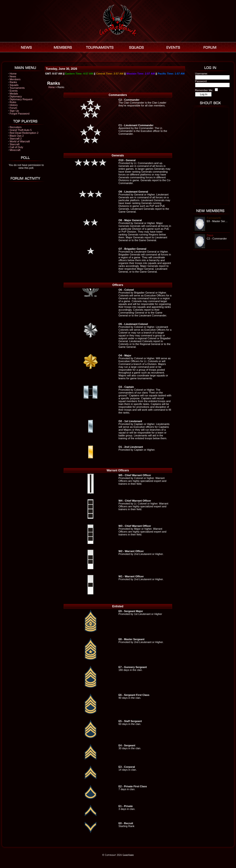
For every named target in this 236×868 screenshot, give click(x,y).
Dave (210, 235)
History (14, 105)
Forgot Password (19, 114)
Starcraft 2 (16, 139)
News (13, 76)
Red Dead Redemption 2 (24, 133)
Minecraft (15, 150)
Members (15, 79)
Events (14, 91)
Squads (14, 85)
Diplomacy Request (21, 99)
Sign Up (14, 111)
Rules (13, 102)
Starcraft (15, 144)
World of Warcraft (20, 141)
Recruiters (15, 127)
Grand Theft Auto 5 (21, 130)
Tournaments (17, 88)
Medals (14, 94)
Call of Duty (16, 147)
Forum (13, 108)
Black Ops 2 (17, 136)
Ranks (13, 82)
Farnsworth (214, 218)
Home (13, 74)
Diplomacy (16, 96)
